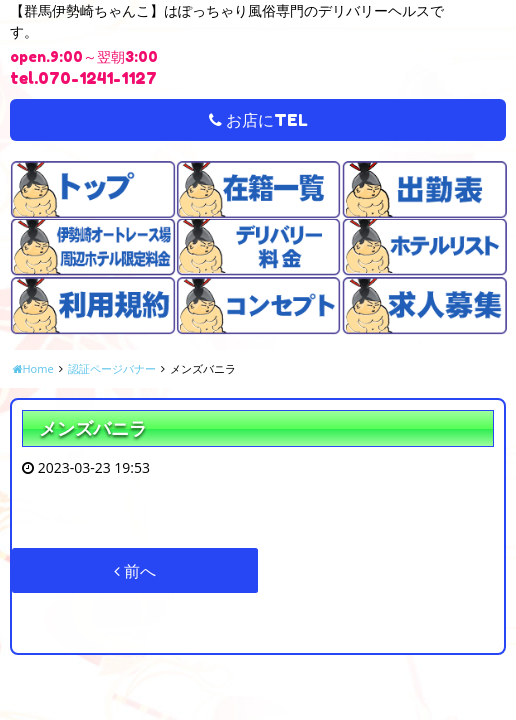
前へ (135, 571)
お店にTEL (258, 120)
